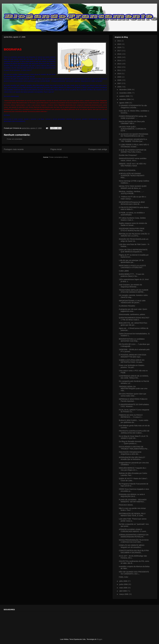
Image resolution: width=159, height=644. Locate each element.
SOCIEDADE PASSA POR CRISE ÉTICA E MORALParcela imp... (132, 230)
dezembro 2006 (125, 90)
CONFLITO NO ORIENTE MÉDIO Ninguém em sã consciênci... (132, 546)
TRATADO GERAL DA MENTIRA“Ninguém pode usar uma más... (133, 389)
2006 (119, 87)
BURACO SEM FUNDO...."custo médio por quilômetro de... (134, 421)
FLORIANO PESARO (127, 306)
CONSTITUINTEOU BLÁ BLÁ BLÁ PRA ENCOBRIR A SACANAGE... (134, 552)
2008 (119, 80)
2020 (119, 44)
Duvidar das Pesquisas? (128, 155)
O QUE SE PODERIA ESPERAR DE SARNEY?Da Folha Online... (133, 151)
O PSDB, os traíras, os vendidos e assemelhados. (132, 214)
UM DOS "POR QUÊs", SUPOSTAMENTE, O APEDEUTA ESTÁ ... (132, 129)
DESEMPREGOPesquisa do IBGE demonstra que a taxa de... (132, 203)
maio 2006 (123, 588)
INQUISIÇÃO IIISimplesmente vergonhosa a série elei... (130, 453)
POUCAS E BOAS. (126, 505)
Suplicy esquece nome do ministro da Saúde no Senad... (133, 224)
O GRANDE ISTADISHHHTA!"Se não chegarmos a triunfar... (133, 107)
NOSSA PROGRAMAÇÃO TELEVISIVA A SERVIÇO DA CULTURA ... (134, 541)
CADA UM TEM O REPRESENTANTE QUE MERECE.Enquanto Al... (133, 251)
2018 (119, 47)
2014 (119, 60)
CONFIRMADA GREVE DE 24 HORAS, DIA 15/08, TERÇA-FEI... (134, 377)
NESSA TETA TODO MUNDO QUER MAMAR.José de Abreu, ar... (133, 187)
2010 (119, 74)
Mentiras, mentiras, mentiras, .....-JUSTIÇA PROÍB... (131, 192)
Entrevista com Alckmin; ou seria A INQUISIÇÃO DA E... (132, 495)
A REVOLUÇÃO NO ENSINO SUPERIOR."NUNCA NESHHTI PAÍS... (132, 176)
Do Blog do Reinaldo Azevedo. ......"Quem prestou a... (130, 442)
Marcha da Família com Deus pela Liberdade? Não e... (132, 122)
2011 (119, 70)
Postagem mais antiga (98, 149)
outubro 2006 (124, 96)
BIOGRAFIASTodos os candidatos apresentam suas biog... (132, 340)
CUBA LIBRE (124, 271)
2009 (119, 77)
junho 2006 (124, 584)
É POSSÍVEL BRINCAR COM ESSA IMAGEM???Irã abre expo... (132, 356)
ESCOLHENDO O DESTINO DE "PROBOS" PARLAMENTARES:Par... (134, 448)
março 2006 (124, 594)
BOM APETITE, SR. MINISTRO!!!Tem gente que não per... (133, 324)
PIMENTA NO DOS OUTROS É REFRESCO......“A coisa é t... (131, 416)
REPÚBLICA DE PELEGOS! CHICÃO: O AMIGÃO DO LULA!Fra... (134, 235)
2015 (119, 57)
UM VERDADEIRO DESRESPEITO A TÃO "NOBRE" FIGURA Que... (133, 140)
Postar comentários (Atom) (58, 157)
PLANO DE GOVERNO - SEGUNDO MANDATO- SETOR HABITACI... (133, 501)
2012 (119, 67)
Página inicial (56, 149)
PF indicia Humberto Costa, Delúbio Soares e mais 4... (132, 219)
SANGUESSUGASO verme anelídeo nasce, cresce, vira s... (133, 159)
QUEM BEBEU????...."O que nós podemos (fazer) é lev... (132, 275)
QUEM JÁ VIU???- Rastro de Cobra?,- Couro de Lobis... (133, 480)
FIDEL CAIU (124, 577)
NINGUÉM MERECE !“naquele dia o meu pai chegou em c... (132, 469)
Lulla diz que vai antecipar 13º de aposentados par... (131, 261)
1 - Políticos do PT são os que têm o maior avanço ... (132, 198)
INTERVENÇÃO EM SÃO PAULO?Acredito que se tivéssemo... (132, 458)
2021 (119, 41)
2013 (119, 64)
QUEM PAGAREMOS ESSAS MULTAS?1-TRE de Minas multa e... (134, 319)
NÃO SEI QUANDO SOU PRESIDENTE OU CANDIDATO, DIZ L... (134, 573)
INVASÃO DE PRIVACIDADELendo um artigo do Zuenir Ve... (134, 240)
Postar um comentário (15, 139)
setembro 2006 (125, 99)
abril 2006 (123, 591)
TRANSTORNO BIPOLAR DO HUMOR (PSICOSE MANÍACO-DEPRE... (134, 291)
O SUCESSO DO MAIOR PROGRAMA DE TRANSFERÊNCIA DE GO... (134, 135)
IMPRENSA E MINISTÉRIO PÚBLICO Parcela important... (133, 400)
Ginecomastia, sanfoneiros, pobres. (132, 314)
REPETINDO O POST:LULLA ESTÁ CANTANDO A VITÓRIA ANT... (132, 267)
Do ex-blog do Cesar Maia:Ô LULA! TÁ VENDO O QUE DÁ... (133, 437)
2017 (119, 51)
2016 (119, 54)
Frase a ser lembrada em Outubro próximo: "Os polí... (132, 366)
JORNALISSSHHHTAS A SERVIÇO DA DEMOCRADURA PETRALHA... (134, 536)
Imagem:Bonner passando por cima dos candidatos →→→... (134, 464)
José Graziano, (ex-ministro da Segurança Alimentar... (130, 286)
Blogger (99, 639)
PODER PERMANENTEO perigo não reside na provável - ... (133, 117)
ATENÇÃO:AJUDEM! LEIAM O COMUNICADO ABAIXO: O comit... (133, 530)
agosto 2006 (124, 103)
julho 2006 (123, 581)
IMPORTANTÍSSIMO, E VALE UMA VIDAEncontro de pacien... (132, 302)
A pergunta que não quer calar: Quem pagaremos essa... (133, 310)
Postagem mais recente (14, 149)
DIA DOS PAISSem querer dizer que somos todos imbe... (132, 395)
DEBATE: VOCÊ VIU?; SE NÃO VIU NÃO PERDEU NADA (132, 165)
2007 (119, 83)
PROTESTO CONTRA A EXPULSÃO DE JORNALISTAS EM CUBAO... (134, 432)
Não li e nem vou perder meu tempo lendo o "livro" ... (132, 509)
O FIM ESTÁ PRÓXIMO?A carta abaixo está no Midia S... (134, 208)
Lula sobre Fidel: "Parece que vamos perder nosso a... (133, 520)
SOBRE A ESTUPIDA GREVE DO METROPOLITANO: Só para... (132, 361)
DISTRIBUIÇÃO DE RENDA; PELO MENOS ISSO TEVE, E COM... (132, 515)
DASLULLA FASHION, (127, 170)
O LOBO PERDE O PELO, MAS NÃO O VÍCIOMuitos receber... (134, 146)
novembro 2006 (125, 93)
